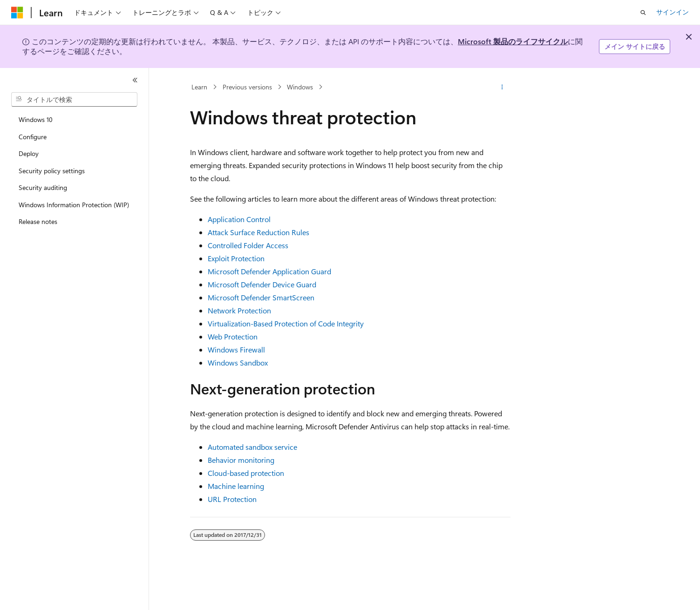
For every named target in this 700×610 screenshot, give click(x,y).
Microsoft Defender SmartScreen (261, 297)
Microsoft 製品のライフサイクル (513, 41)
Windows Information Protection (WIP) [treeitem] (74, 205)
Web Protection (233, 336)
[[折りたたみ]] (135, 80)
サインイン (673, 12)
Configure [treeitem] (33, 137)
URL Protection (232, 499)
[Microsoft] (17, 13)
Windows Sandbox (238, 363)
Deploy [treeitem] (29, 153)
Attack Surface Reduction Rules (258, 232)
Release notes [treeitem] (38, 221)
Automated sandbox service (252, 447)
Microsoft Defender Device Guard (262, 284)
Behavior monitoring (241, 460)
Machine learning (236, 486)
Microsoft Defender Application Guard (269, 271)
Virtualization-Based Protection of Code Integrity (286, 323)
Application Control (239, 219)
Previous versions (247, 87)
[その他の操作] (502, 87)
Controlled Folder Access (248, 245)
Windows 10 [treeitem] (36, 119)
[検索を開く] (643, 13)
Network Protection (239, 310)
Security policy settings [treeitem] (52, 171)
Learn (199, 87)
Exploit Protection (236, 258)
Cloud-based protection (246, 473)
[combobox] (74, 100)
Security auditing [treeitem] (43, 187)
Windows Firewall (236, 349)
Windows (300, 87)
